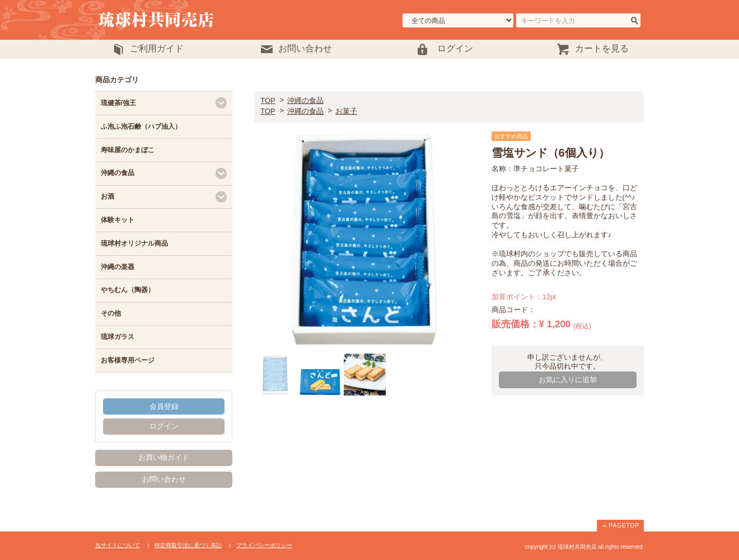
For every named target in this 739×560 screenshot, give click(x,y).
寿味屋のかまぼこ (128, 150)
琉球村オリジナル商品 (134, 243)
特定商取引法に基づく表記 (188, 545)
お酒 (107, 196)
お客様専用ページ (128, 360)
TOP (268, 100)
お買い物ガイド (164, 457)
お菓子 (346, 111)
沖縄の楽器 (118, 267)
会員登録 (164, 406)
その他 (111, 313)
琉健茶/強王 (118, 103)
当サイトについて (118, 545)
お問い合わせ (164, 479)
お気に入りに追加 (568, 380)
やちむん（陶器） (128, 290)
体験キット (118, 220)
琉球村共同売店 (183, 20)
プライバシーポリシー (264, 545)
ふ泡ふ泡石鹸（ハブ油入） (141, 126)
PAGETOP (624, 526)
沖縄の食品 (305, 100)
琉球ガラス (118, 337)
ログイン (164, 426)
